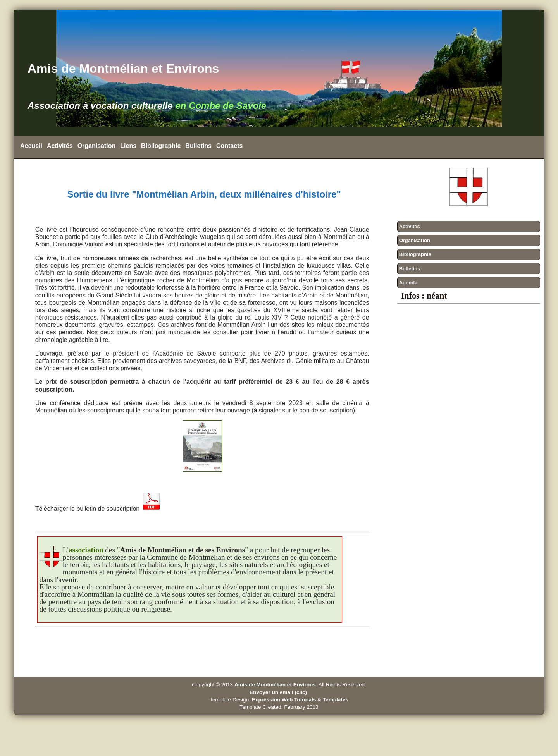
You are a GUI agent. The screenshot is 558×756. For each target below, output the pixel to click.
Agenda (408, 283)
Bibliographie (161, 146)
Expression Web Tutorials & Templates (300, 700)
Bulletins (198, 146)
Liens (128, 146)
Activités (60, 146)
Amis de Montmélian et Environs (275, 685)
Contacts (229, 146)
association (86, 550)
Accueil (31, 146)
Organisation (97, 146)
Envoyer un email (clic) (279, 692)
